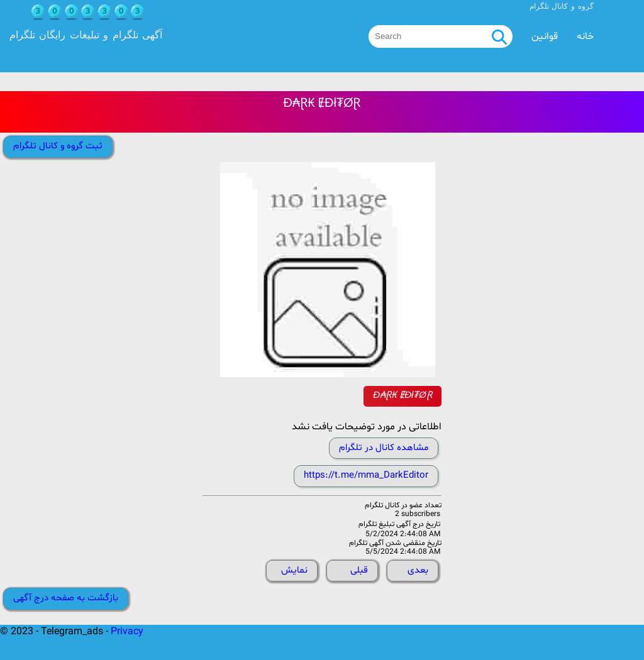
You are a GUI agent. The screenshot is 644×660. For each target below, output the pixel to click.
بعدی (418, 570)
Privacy (127, 632)
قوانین (545, 36)
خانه (585, 36)
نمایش (294, 570)
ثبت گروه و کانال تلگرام (58, 146)
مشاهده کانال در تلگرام (384, 448)
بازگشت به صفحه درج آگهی (66, 598)
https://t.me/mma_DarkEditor (366, 476)
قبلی (359, 570)
